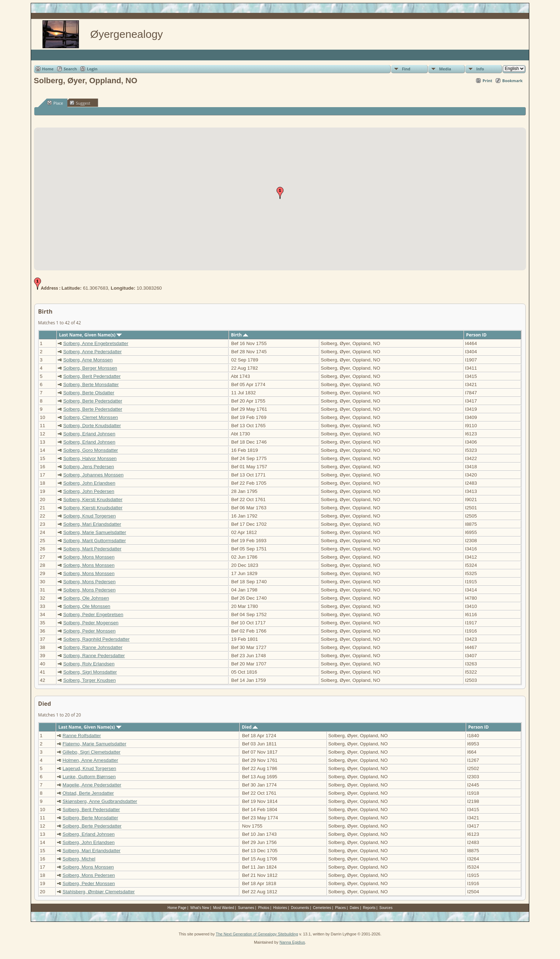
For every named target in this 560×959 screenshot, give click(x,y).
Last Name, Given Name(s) (90, 335)
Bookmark (512, 81)
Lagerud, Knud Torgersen (89, 768)
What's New (200, 908)
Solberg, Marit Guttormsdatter (95, 541)
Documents (300, 908)
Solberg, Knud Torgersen (89, 516)
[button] (280, 193)
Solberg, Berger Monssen (90, 368)
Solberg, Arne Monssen (88, 360)
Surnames (246, 908)
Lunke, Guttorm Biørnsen (89, 777)
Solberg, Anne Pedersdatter (92, 352)
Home (48, 69)
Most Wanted (224, 908)
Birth (240, 335)
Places (340, 908)
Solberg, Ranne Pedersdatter (94, 656)
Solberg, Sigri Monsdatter (90, 672)
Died (250, 727)
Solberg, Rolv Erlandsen (89, 664)
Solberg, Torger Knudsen (89, 680)
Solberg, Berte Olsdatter (89, 393)
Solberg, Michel (79, 859)
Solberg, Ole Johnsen (86, 598)
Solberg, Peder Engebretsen (93, 615)
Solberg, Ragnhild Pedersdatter (96, 639)
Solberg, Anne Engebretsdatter (96, 343)
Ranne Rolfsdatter (82, 736)
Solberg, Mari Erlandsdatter (92, 524)
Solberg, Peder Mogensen (91, 623)
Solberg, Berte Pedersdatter (93, 401)
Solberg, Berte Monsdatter (91, 384)
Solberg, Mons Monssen (89, 557)
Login (92, 69)
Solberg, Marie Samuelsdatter (95, 532)
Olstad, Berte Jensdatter (88, 793)
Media (445, 69)
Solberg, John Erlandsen (89, 483)
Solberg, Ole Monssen (87, 606)
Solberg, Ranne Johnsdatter (93, 647)
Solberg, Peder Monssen (89, 631)
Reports (369, 908)
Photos (264, 908)
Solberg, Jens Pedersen (89, 467)
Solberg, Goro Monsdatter (91, 450)
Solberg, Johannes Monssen (93, 475)
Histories (280, 908)
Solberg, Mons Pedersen (89, 582)
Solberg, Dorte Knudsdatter (92, 426)
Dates (354, 908)
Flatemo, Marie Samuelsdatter (94, 744)
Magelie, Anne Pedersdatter (92, 785)
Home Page (177, 908)
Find (406, 69)
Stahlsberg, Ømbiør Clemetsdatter (99, 892)
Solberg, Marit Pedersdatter (92, 549)
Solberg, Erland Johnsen (89, 434)
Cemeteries (322, 908)
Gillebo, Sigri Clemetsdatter (91, 752)
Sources (386, 908)
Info (480, 69)
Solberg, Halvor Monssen (90, 458)
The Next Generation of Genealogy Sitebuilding (257, 934)
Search (70, 69)
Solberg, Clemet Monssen (91, 417)
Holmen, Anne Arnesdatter (90, 760)
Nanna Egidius (292, 942)
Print (487, 81)
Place (55, 103)
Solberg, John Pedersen (89, 491)
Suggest (80, 103)
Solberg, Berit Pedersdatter (92, 376)
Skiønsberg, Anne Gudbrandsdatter (100, 801)
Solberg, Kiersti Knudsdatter (93, 500)
